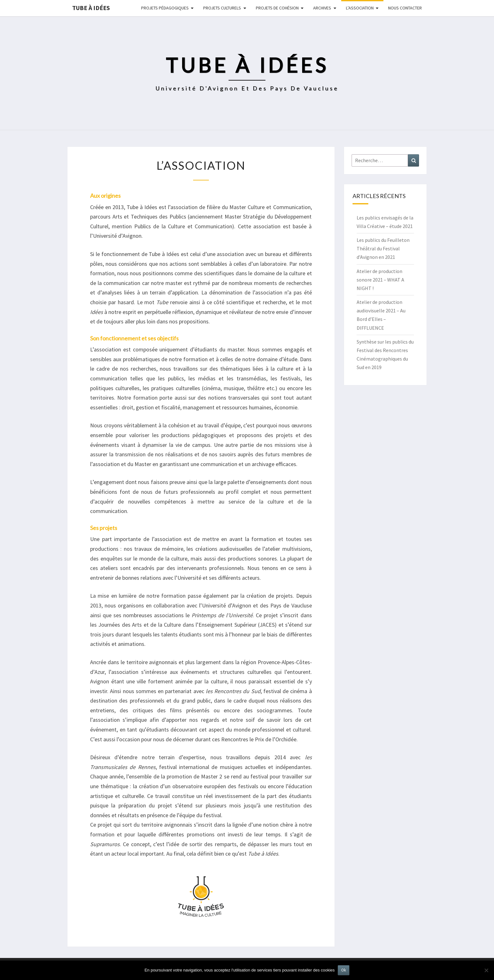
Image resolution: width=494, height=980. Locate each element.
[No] (486, 970)
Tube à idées (91, 8)
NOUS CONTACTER (405, 8)
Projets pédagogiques (165, 8)
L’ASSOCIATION (360, 8)
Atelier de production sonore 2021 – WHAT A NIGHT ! (380, 280)
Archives (322, 8)
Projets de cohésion (277, 8)
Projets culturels (222, 8)
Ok (344, 970)
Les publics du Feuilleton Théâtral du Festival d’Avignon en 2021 (383, 248)
